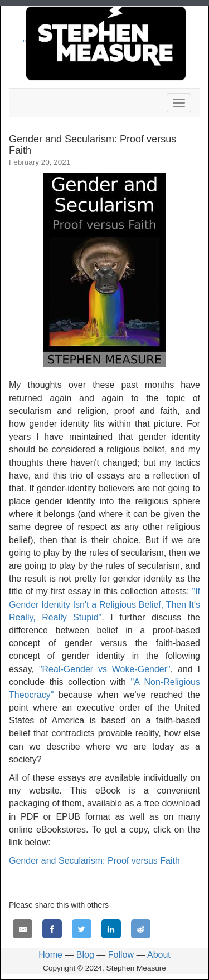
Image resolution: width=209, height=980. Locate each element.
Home (50, 955)
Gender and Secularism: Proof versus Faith (94, 861)
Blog (85, 955)
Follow (121, 955)
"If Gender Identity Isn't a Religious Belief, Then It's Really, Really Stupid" (104, 604)
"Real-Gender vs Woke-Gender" (105, 669)
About (159, 955)
